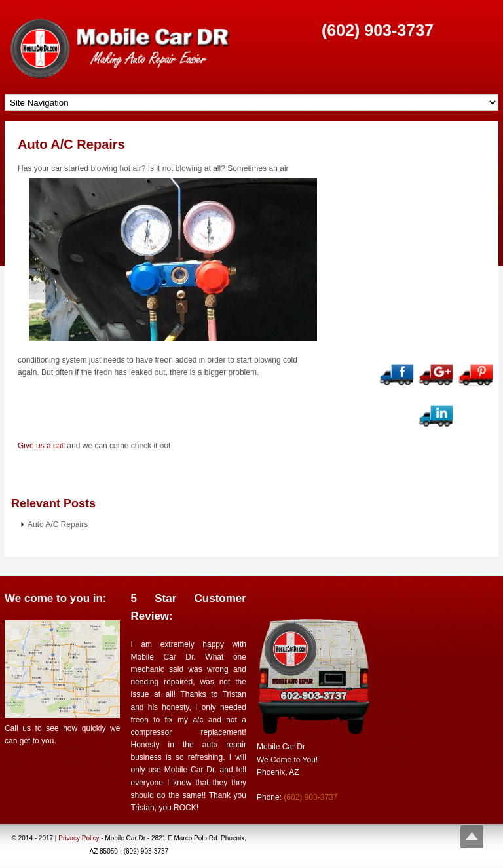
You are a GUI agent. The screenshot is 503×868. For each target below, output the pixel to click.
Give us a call (41, 446)
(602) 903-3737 (378, 30)
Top (472, 837)
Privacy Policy (79, 838)
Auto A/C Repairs (71, 144)
